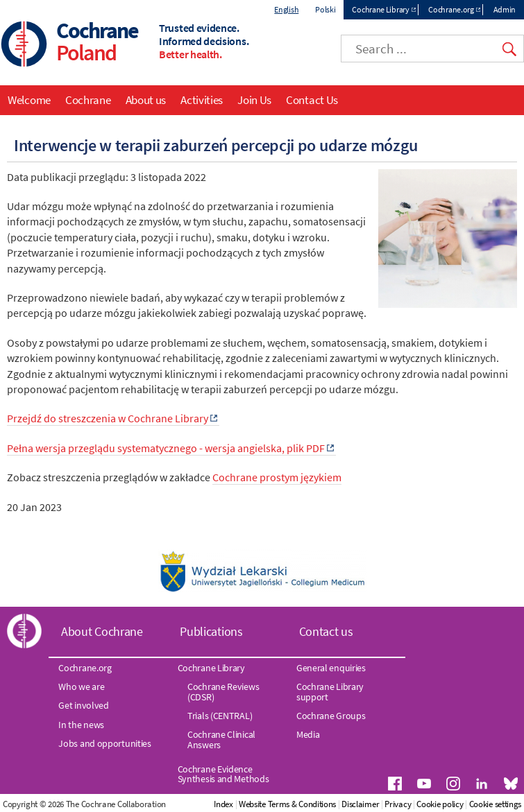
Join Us (254, 100)
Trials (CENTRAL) (220, 716)
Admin (505, 9)
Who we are (81, 686)
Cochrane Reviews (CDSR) (223, 691)
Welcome (29, 100)
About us (146, 100)
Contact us (326, 631)
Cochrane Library (380, 9)
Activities (202, 100)
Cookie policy (440, 804)
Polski (325, 9)
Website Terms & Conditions (287, 804)
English (286, 9)
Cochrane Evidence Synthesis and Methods (223, 774)
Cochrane (88, 100)
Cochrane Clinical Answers (221, 739)
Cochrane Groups (331, 716)
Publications (211, 631)
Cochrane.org (451, 9)
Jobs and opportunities (104, 743)
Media (308, 734)
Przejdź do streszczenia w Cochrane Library (108, 418)
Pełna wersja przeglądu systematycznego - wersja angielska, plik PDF (166, 448)
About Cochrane (102, 631)
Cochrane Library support (330, 691)
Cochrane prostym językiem (277, 477)
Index (223, 804)
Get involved (83, 705)
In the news (81, 725)
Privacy (398, 804)
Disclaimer (360, 804)
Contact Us (312, 100)
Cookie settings (496, 804)
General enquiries (331, 668)
